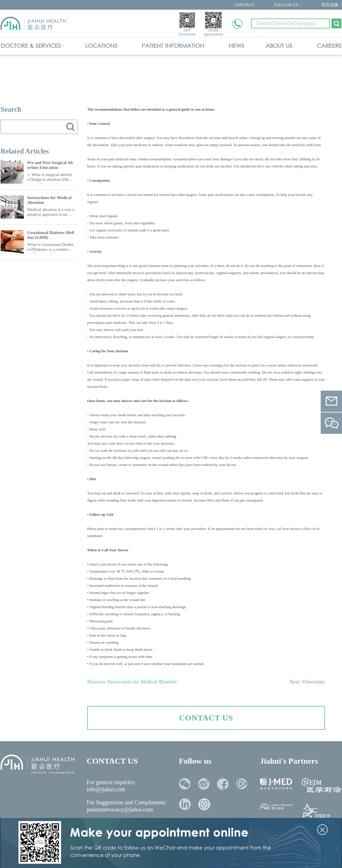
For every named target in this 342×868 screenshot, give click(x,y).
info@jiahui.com (106, 789)
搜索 (70, 127)
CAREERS (329, 46)
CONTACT (244, 5)
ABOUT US (279, 46)
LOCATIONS (101, 46)
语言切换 (330, 5)
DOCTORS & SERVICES (31, 46)
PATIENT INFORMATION (173, 46)
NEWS (236, 46)
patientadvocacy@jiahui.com (120, 809)
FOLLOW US (286, 5)
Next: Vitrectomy (307, 682)
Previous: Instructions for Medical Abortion (132, 682)
